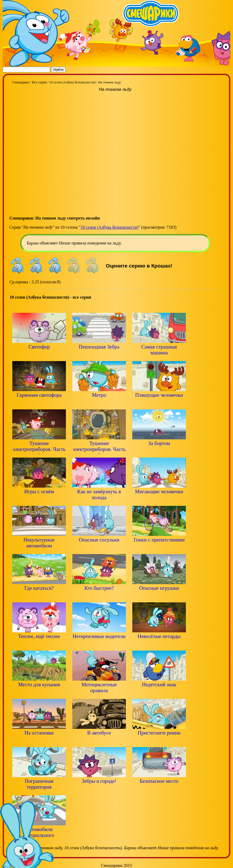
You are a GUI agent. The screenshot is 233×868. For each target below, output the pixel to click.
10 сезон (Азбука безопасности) (110, 227)
